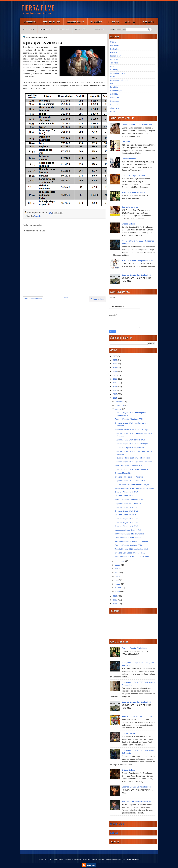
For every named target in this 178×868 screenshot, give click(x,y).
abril (117, 580)
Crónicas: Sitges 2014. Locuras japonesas (132, 469)
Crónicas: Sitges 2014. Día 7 (126, 496)
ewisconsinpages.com (117, 859)
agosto (118, 565)
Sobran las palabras (130, 207)
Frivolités (114, 87)
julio (117, 569)
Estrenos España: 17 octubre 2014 (129, 465)
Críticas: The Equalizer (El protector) (129, 447)
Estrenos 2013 (63, 29)
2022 (115, 368)
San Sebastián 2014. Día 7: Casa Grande (132, 557)
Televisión (114, 63)
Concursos (115, 101)
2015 (115, 394)
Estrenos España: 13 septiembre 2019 (137, 260)
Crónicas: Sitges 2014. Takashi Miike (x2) (131, 444)
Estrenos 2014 (46, 29)
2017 (115, 387)
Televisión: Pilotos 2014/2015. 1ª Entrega (131, 429)
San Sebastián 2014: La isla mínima (129, 534)
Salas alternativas (118, 73)
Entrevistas (115, 59)
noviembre (120, 405)
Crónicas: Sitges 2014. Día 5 (126, 511)
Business (114, 833)
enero (118, 591)
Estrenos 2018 (113, 22)
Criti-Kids (114, 94)
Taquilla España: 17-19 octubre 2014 (130, 440)
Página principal (29, 22)
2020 (115, 375)
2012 (115, 600)
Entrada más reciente (33, 299)
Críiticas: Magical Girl (123, 473)
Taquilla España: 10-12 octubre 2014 (130, 481)
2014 (115, 398)
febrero (118, 588)
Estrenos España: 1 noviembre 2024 (137, 787)
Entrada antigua (97, 299)
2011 (115, 604)
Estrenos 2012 (81, 29)
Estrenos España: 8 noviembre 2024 (137, 275)
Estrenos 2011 (98, 29)
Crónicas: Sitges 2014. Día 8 (126, 492)
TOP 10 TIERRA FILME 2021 (51, 22)
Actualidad (38, 216)
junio (117, 573)
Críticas (113, 42)
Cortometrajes (116, 91)
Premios (114, 52)
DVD (112, 84)
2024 (115, 360)
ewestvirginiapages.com (100, 859)
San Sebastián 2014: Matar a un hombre (131, 541)
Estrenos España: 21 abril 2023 (134, 192)
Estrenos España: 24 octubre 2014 (129, 419)
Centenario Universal (119, 80)
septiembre (120, 561)
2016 (115, 390)
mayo (118, 576)
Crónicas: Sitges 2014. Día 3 (126, 519)
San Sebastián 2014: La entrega (128, 538)
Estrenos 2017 (131, 22)
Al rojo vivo (115, 108)
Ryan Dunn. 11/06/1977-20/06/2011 (136, 801)
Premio (113, 112)
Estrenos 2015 (29, 29)
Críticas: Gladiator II (130, 733)
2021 (115, 371)
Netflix (113, 66)
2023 (115, 364)
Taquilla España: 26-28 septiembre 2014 (131, 549)
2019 (115, 379)
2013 (115, 596)
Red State (126, 142)
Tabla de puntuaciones (75, 22)
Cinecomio (115, 105)
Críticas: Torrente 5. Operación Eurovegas (132, 484)
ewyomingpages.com (133, 859)
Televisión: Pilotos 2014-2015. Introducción (132, 458)
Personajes (115, 70)
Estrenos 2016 (148, 22)
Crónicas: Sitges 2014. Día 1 (126, 526)
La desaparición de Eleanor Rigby (128, 530)
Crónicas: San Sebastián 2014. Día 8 (130, 553)
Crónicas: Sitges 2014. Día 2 (126, 522)
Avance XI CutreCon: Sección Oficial (137, 716)
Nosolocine (115, 98)
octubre (118, 409)
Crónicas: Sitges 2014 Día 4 (126, 515)
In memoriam (116, 56)
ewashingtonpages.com (82, 859)
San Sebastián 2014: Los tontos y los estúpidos (134, 488)
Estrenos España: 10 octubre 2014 (129, 500)
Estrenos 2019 (96, 22)
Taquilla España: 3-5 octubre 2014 (129, 503)
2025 (115, 356)
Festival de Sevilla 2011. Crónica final (137, 125)
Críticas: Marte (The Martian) (133, 176)
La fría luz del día (129, 159)
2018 (115, 383)
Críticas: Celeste (128, 224)
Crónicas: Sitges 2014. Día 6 (126, 507)
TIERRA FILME (38, 8)
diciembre (119, 401)
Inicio (66, 298)
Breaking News (117, 824)
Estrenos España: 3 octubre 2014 (128, 545)
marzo (118, 584)
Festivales (114, 49)
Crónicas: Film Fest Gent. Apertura (129, 477)
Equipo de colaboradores (120, 29)
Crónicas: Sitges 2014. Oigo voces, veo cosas (133, 462)
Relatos (113, 77)
